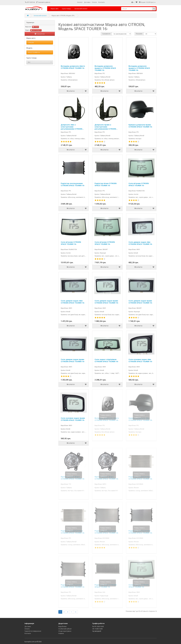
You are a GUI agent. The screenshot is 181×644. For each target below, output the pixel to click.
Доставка (87, 2)
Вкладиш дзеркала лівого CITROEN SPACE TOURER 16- (73, 67)
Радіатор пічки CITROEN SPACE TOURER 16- (106, 184)
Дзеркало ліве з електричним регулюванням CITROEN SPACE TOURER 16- (72, 127)
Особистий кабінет (65, 629)
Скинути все (40, 34)
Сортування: (106, 34)
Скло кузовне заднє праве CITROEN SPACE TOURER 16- (73, 419)
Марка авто (55, 9)
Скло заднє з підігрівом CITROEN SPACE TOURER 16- (107, 360)
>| (76, 612)
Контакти (101, 2)
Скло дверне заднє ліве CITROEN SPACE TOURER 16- (141, 243)
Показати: (139, 34)
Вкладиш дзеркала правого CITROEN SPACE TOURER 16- (105, 68)
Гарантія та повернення (33, 631)
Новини (61, 633)
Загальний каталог (81, 9)
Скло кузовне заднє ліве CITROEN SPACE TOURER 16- (141, 360)
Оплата (94, 2)
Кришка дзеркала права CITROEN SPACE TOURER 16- (141, 126)
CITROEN (35, 27)
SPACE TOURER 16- (36, 30)
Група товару (66, 9)
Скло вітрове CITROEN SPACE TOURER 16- (139, 184)
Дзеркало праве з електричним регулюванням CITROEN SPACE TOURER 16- (105, 127)
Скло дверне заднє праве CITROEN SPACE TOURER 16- (107, 302)
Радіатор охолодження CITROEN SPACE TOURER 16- (73, 184)
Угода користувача (65, 631)
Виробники (62, 626)
